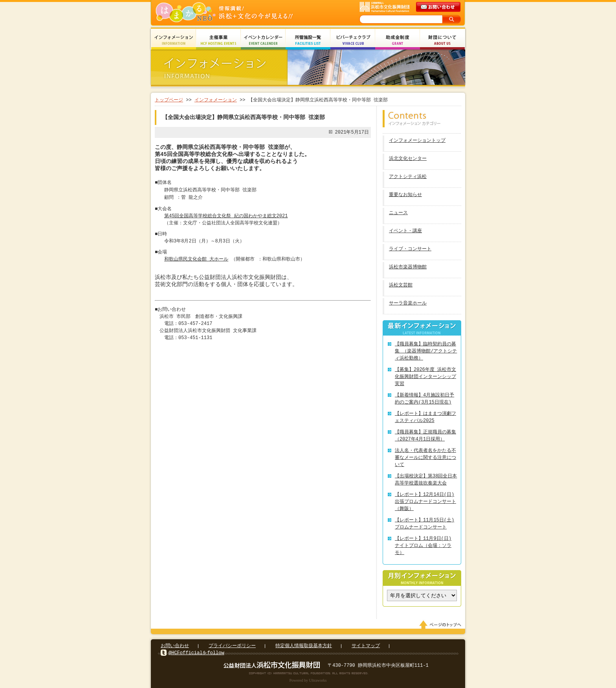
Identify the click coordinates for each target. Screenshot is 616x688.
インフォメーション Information (174, 40)
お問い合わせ (175, 646)
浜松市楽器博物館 (408, 267)
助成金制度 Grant (398, 40)
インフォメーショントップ (417, 141)
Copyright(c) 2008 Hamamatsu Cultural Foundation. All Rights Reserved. (308, 673)
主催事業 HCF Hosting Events (218, 40)
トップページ (169, 100)
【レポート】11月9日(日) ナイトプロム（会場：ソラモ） (423, 546)
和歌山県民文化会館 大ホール (196, 259)
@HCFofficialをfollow (196, 653)
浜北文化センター (408, 159)
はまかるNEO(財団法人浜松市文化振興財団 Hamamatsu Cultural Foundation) (241, 13)
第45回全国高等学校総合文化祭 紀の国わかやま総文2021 (226, 216)
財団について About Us (442, 40)
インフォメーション (216, 100)
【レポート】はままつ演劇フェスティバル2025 (425, 417)
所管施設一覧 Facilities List (308, 40)
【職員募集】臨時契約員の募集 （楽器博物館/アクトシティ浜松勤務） (426, 351)
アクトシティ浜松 (408, 177)
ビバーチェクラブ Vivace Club (353, 40)
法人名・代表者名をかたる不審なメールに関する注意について (425, 458)
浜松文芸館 (401, 285)
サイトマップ (366, 646)
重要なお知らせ (405, 195)
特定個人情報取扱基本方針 (304, 646)
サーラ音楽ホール (408, 304)
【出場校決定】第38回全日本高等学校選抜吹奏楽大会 (426, 480)
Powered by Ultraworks (308, 680)
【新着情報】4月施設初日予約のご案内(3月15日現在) (424, 399)
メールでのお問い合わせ (439, 7)
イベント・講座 (405, 231)
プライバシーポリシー (232, 646)
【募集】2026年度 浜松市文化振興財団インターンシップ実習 (425, 377)
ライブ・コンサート (410, 249)
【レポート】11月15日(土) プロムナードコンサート (424, 524)
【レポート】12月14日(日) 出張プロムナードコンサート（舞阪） (425, 502)
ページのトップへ (442, 625)
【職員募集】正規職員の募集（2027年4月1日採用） (425, 436)
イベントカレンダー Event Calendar (263, 40)
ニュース (398, 213)
